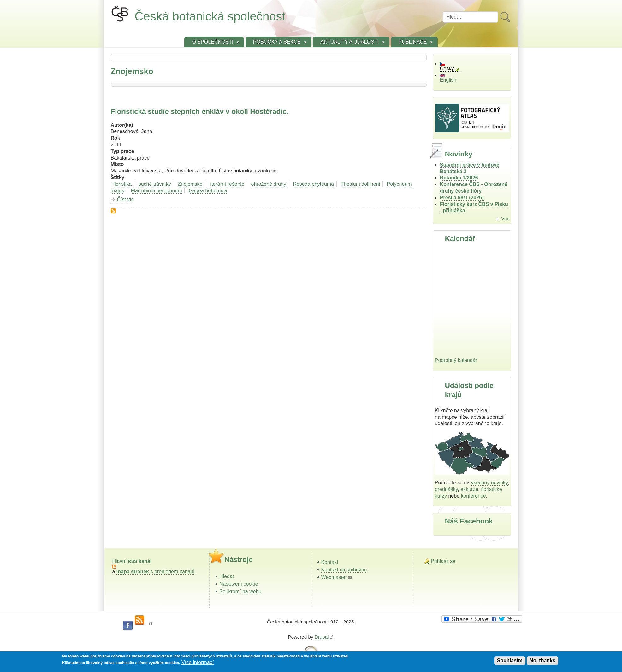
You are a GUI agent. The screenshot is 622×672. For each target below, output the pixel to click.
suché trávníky (155, 184)
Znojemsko (190, 184)
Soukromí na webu (240, 591)
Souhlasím (510, 660)
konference (473, 496)
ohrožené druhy (270, 184)
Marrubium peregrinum (157, 191)
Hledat (227, 576)
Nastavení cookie (239, 584)
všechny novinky (489, 483)
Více (506, 219)
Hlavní (132, 561)
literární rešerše (227, 184)
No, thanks (542, 660)
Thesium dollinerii (361, 184)
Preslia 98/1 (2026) (462, 198)
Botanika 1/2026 (459, 178)
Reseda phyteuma (313, 184)
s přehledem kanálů (155, 572)
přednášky (446, 489)
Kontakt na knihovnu (344, 570)
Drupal (324, 637)
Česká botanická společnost (210, 16)
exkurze (469, 489)
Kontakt (330, 562)
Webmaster (337, 577)
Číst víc (125, 200)
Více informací (198, 662)
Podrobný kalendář (456, 360)
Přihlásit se (443, 561)
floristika (123, 184)
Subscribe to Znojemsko (113, 211)
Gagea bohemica (208, 191)
